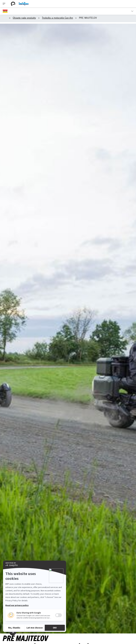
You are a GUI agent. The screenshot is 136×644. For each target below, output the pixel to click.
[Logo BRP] (13, 4)
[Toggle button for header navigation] (4, 4)
